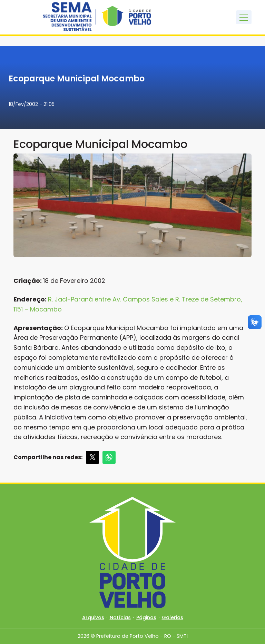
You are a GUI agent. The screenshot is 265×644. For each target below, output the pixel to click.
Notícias (120, 617)
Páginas (146, 617)
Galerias (173, 617)
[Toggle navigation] (244, 17)
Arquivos (93, 617)
